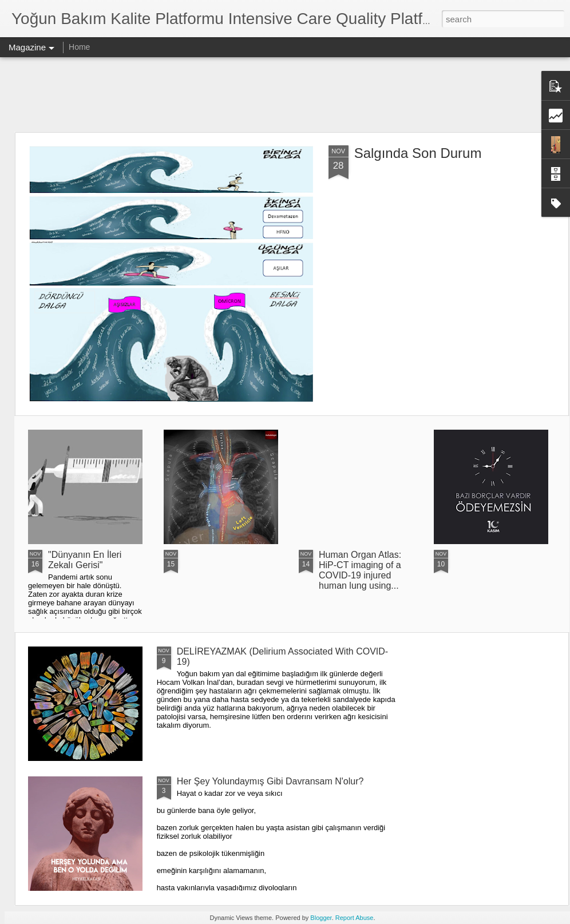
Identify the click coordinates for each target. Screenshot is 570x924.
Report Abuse (355, 918)
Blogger (321, 918)
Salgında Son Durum (418, 153)
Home (79, 47)
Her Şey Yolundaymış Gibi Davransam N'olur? (270, 781)
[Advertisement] (285, 94)
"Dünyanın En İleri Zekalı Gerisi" (85, 560)
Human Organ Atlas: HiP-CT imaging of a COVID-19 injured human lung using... (360, 570)
